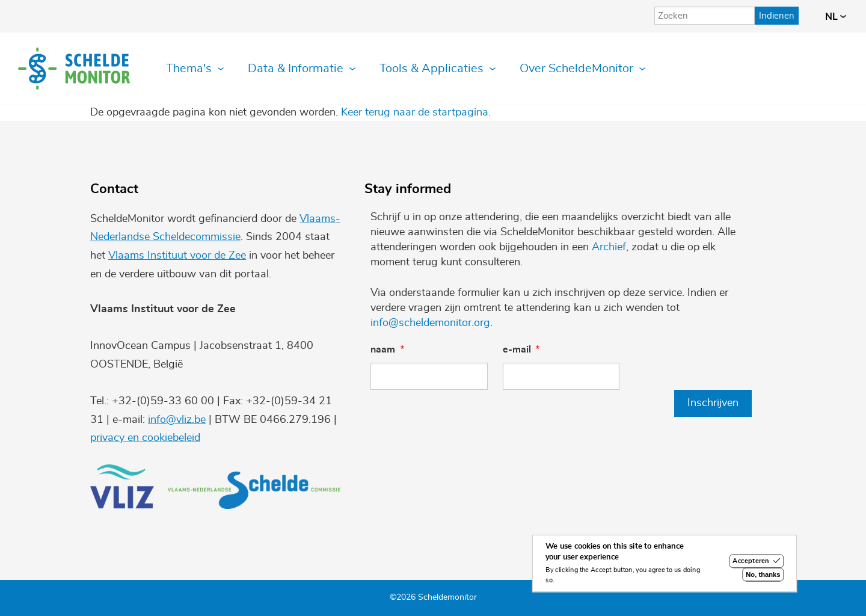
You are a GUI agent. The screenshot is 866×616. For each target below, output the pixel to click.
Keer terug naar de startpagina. (416, 112)
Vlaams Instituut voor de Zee (177, 256)
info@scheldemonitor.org (430, 323)
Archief (609, 247)
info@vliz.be (177, 420)
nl (836, 17)
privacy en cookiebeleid (145, 438)
